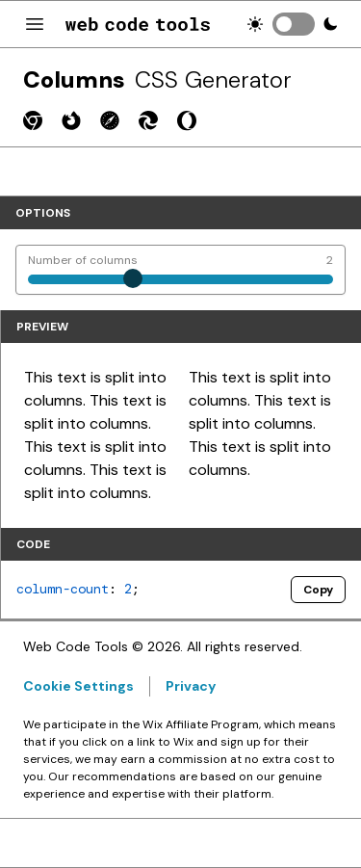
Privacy (191, 686)
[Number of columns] (180, 270)
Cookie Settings (78, 686)
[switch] (294, 24)
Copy (318, 590)
